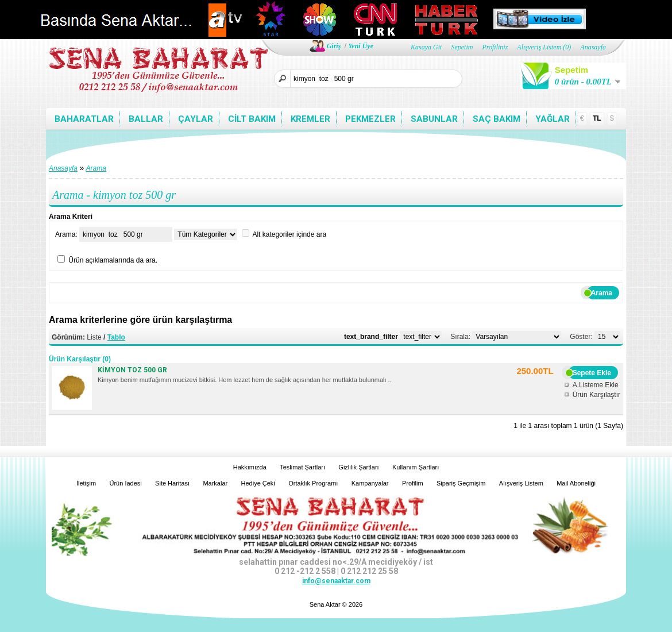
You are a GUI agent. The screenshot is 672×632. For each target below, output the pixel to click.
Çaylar (196, 119)
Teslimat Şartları (302, 467)
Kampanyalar (370, 483)
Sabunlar (434, 119)
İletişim (86, 483)
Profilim (413, 483)
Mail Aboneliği (576, 483)
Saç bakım (497, 119)
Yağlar (553, 119)
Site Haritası (172, 483)
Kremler (310, 119)
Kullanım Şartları (416, 467)
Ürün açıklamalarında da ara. (113, 260)
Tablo (116, 337)
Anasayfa (593, 47)
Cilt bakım (252, 119)
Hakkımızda (250, 467)
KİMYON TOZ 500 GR (132, 370)
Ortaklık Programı (313, 483)
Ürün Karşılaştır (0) (80, 359)
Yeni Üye (361, 46)
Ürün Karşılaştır (596, 395)
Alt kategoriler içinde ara (289, 234)
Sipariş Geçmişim (461, 483)
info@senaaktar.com (336, 581)
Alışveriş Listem (521, 483)
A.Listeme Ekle (596, 385)
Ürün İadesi (126, 483)
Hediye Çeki (258, 483)
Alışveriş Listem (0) (544, 47)
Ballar (146, 119)
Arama (96, 168)
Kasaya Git (426, 47)
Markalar (215, 483)
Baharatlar (84, 119)
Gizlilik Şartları (358, 467)
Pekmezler (370, 119)
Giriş (334, 46)
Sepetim (462, 47)
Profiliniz (495, 47)
